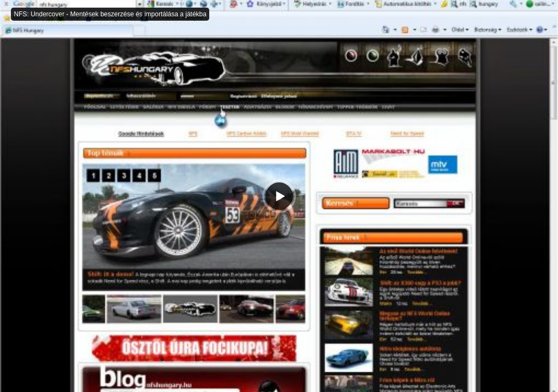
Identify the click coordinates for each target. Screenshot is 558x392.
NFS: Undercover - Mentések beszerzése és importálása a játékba (110, 14)
